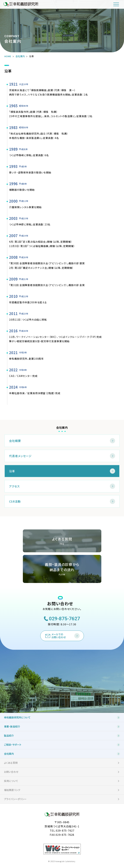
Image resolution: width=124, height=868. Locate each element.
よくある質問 (11, 763)
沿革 (12, 471)
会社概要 (15, 441)
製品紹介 (9, 736)
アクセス (14, 486)
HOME (8, 56)
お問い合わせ (11, 772)
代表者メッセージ (20, 456)
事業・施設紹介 (12, 726)
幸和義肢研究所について (17, 717)
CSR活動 (15, 501)
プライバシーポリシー (15, 799)
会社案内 (20, 56)
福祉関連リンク (12, 790)
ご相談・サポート (13, 745)
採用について (11, 781)
